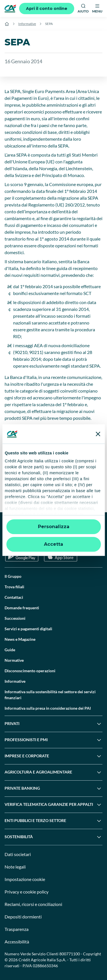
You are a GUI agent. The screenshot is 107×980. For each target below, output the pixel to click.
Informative (27, 24)
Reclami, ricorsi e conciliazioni (33, 904)
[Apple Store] (61, 557)
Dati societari (18, 854)
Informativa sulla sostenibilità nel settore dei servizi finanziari (50, 695)
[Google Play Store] (22, 557)
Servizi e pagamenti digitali (28, 629)
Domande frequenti (22, 608)
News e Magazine (20, 639)
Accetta (53, 544)
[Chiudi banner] (98, 434)
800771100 (70, 954)
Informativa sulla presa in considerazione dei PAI (48, 708)
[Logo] (10, 9)
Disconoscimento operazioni (30, 671)
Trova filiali (14, 587)
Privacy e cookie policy (27, 892)
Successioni (15, 618)
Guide (10, 650)
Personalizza (54, 527)
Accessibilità (17, 942)
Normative (14, 660)
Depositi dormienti (23, 917)
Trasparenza (17, 929)
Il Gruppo (13, 576)
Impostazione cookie (25, 879)
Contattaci (14, 597)
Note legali (15, 867)
